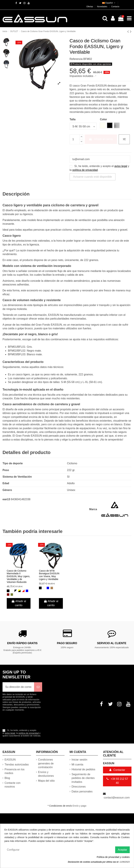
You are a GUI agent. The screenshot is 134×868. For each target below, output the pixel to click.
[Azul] (27, 591)
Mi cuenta (77, 764)
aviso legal (121, 166)
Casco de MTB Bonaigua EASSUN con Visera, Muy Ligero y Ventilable (49, 575)
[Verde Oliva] (12, 595)
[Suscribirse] (38, 687)
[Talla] (83, 126)
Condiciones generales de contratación (46, 763)
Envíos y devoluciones (46, 774)
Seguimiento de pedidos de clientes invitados (83, 778)
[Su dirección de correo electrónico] (18, 687)
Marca (93, 509)
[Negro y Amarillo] (19, 591)
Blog (7, 778)
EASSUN (10, 760)
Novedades (102, 7)
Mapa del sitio (46, 781)
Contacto (115, 7)
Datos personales (82, 791)
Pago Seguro (67, 643)
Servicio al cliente (112, 643)
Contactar (117, 770)
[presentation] (31, 720)
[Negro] (8, 591)
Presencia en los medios (14, 771)
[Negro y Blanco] (16, 591)
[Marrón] (52, 588)
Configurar (13, 850)
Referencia (76, 59)
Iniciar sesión (79, 760)
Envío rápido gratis (22, 643)
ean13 (6, 499)
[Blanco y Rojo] (23, 591)
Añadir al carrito (101, 139)
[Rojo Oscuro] (8, 595)
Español (109, 3)
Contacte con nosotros (12, 785)
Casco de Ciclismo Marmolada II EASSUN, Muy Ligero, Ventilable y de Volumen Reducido (18, 576)
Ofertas (90, 7)
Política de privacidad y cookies (113, 857)
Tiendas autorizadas (17, 764)
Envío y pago (80, 806)
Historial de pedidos (84, 769)
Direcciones (79, 787)
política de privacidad (85, 170)
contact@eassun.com (117, 798)
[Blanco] (12, 591)
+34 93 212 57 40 (117, 781)
